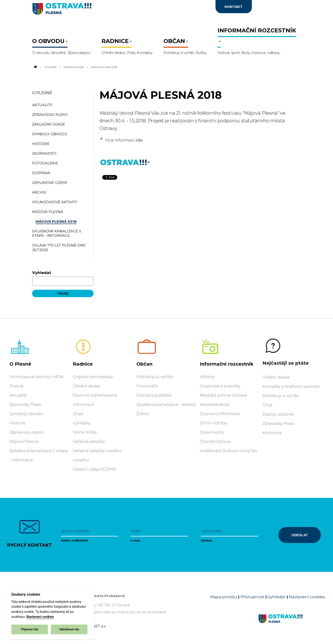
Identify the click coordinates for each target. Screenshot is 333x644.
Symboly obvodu (26, 414)
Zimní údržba (213, 423)
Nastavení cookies (40, 617)
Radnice (83, 364)
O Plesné (50, 67)
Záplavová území (26, 432)
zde (139, 140)
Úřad (78, 414)
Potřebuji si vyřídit (155, 377)
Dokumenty (212, 432)
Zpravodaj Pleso (25, 404)
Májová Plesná (74, 67)
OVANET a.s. (95, 626)
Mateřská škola (215, 404)
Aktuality (18, 395)
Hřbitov (207, 377)
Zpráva (206, 541)
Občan (144, 364)
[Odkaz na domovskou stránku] (35, 67)
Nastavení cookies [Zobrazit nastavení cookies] (307, 597)
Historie (17, 423)
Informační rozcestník (227, 364)
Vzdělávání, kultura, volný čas (228, 451)
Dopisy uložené (278, 414)
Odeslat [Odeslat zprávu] (300, 535)
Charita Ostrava (215, 441)
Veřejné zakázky (89, 441)
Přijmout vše (30, 629)
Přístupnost (252, 597)
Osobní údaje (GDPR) (94, 469)
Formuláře (147, 386)
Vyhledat (42, 273)
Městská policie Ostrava (223, 395)
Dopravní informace (220, 414)
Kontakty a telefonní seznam (291, 386)
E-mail (136, 541)
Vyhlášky (82, 423)
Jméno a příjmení (74, 541)
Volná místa (85, 432)
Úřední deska (86, 386)
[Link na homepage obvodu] (292, 624)
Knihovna (272, 433)
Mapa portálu (224, 597)
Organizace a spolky (220, 386)
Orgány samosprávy (93, 377)
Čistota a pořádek (154, 395)
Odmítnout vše (69, 629)
